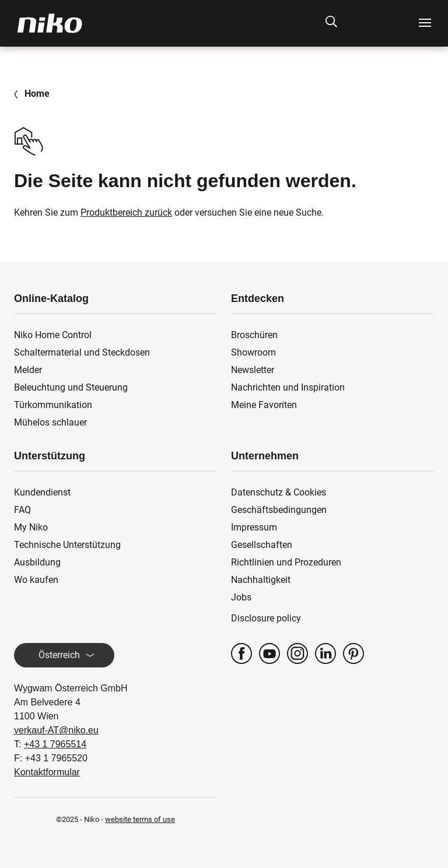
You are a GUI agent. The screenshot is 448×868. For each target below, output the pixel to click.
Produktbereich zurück (126, 212)
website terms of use (140, 819)
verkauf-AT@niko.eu (56, 730)
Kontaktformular (47, 772)
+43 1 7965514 (55, 744)
